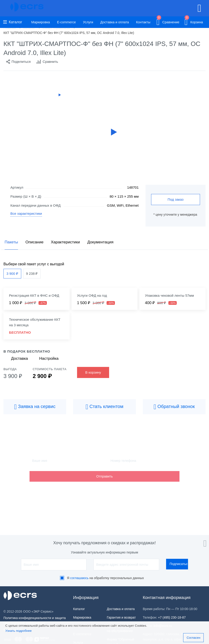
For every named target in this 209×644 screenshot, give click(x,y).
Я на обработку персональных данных (105, 578)
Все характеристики (26, 214)
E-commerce (66, 22)
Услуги (88, 22)
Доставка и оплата (115, 22)
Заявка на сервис (35, 407)
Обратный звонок (174, 407)
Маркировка (41, 22)
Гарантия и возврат (121, 617)
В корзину (93, 372)
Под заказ (176, 199)
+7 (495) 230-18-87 (172, 617)
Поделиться (18, 62)
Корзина (194, 21)
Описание (34, 242)
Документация (100, 242)
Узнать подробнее (18, 631)
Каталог (13, 22)
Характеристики (65, 242)
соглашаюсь (79, 578)
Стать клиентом (104, 407)
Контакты (143, 22)
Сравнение (168, 21)
